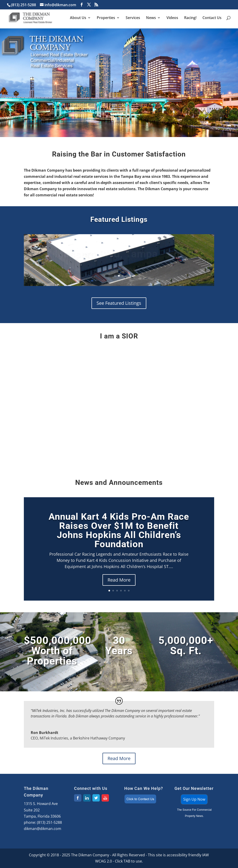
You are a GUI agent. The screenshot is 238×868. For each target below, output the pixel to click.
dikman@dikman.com (43, 829)
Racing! (190, 18)
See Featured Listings (119, 303)
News (151, 18)
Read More (119, 580)
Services (133, 18)
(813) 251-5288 (49, 822)
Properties (106, 18)
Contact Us (212, 18)
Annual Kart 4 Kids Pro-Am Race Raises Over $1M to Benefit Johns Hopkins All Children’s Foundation (119, 530)
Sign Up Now (194, 799)
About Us (78, 18)
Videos (172, 18)
